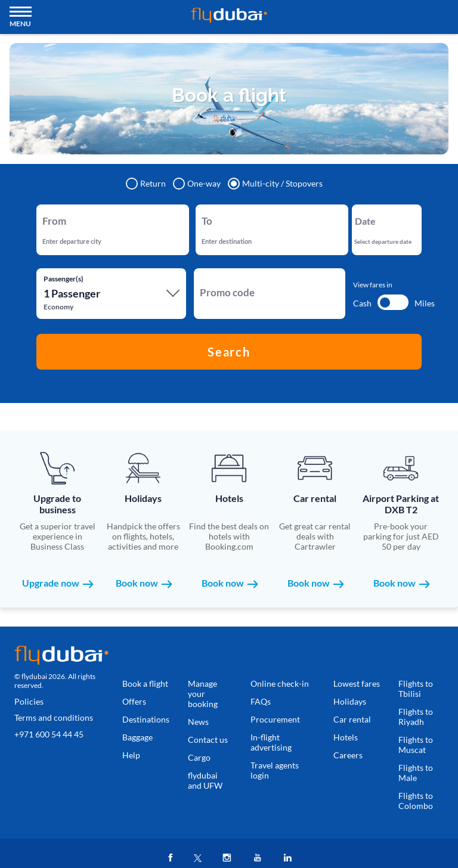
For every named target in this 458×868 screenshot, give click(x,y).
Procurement (275, 719)
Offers (134, 701)
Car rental (352, 719)
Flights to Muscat (416, 745)
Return (146, 184)
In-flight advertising (271, 742)
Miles (425, 303)
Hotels (346, 737)
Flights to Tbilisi (416, 689)
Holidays (350, 701)
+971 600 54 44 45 (49, 734)
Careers (348, 755)
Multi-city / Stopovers (276, 184)
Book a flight (145, 683)
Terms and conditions (54, 717)
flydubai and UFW (205, 780)
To (205, 214)
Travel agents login (275, 770)
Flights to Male (416, 773)
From (51, 214)
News (198, 722)
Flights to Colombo (416, 801)
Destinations (146, 719)
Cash (362, 303)
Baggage (137, 737)
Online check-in (280, 683)
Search (229, 352)
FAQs (261, 701)
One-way (197, 184)
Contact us (208, 740)
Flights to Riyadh (416, 717)
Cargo (199, 757)
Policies (29, 701)
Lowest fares (357, 683)
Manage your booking (203, 694)
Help (131, 755)
